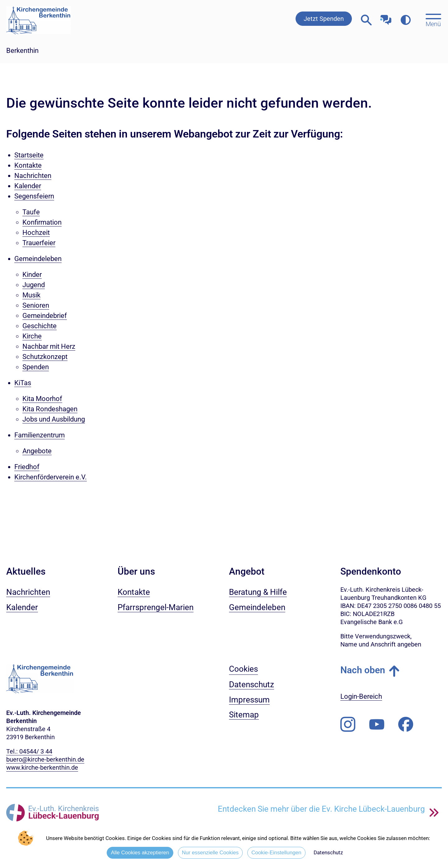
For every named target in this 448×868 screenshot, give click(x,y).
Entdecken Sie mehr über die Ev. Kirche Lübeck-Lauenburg (322, 809)
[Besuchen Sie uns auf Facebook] (406, 725)
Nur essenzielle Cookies (210, 853)
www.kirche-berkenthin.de (42, 768)
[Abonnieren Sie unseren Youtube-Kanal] (377, 725)
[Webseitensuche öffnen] (366, 20)
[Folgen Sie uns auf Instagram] (348, 725)
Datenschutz (328, 852)
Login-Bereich (361, 696)
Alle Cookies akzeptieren (140, 853)
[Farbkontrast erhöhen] (406, 20)
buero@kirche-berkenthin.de (45, 759)
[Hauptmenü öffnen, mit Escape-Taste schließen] (433, 20)
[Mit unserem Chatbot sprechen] (386, 18)
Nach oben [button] (363, 670)
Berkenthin (22, 51)
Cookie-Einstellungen (276, 853)
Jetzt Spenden (324, 19)
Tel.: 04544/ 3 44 (29, 751)
